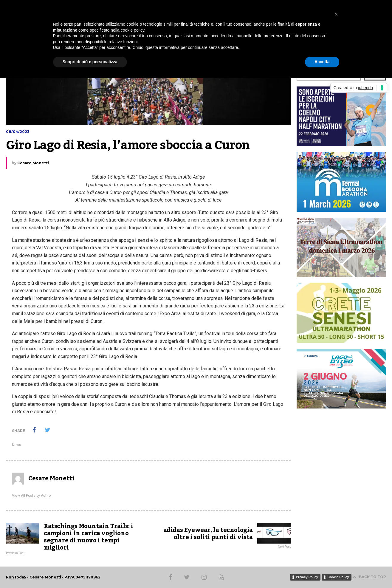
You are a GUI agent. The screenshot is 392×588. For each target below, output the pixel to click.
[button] (336, 14)
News (17, 445)
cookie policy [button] (133, 30)
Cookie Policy (338, 577)
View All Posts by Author (32, 496)
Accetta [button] (322, 62)
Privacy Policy (307, 577)
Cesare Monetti (33, 163)
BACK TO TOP (369, 577)
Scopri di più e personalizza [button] (90, 62)
